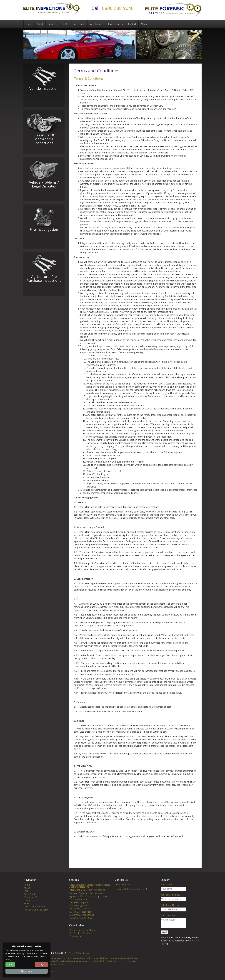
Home (29, 24)
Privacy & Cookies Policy (36, 910)
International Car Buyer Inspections (87, 890)
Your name (166, 884)
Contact (132, 24)
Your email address (170, 895)
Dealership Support (79, 902)
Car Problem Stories (80, 933)
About (40, 24)
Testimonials (76, 936)
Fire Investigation (78, 905)
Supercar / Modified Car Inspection (87, 893)
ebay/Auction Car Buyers (82, 918)
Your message (168, 915)
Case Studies (116, 24)
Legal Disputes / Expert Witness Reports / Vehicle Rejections (90, 886)
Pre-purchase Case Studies (83, 930)
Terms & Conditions (79, 953)
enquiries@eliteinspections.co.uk (131, 889)
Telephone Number (170, 905)
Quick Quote (79, 24)
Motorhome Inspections (82, 915)
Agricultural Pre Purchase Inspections (88, 896)
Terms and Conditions (35, 907)
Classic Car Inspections (81, 912)
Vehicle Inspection (78, 899)
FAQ (65, 24)
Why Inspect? (97, 24)
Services (53, 24)
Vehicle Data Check (79, 909)
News (144, 24)
